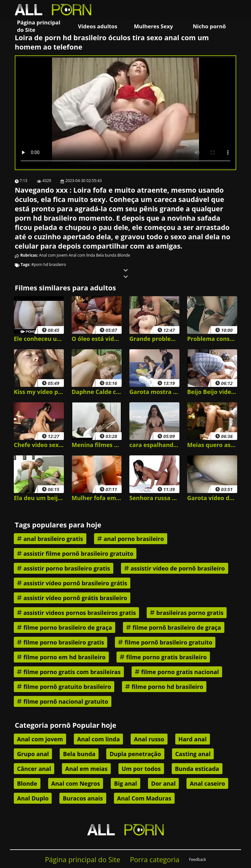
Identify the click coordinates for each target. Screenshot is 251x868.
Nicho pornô (209, 26)
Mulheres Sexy (153, 26)
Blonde (124, 255)
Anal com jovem (53, 255)
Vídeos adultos (98, 26)
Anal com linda (82, 255)
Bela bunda (106, 255)
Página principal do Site (39, 26)
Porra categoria (155, 859)
